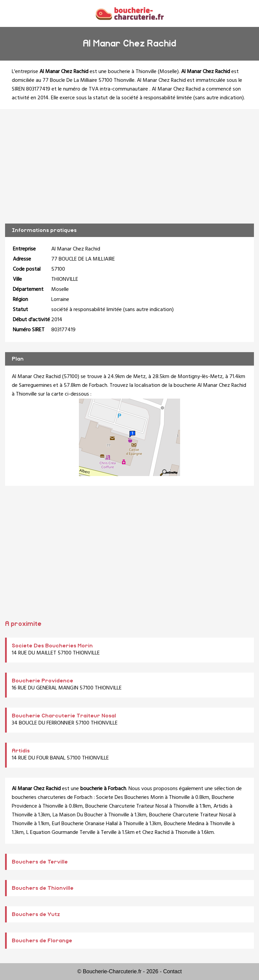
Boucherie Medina (184, 824)
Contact (172, 971)
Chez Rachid (156, 833)
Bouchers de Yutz (36, 914)
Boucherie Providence (42, 681)
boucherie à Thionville (132, 72)
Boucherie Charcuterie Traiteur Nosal (64, 716)
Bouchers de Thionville (43, 888)
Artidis (21, 751)
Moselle (168, 72)
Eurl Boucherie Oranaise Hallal (85, 824)
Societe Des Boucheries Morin (52, 646)
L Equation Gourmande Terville (61, 833)
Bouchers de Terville (40, 862)
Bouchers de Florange (42, 941)
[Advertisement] (129, 166)
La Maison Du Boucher (78, 815)
